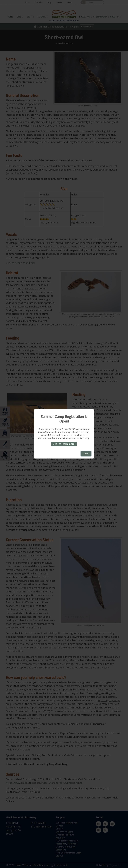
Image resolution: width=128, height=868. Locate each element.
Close (86, 454)
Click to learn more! (64, 444)
